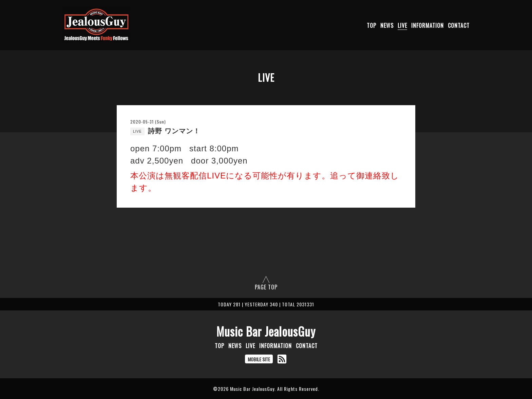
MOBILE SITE (259, 359)
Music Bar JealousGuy (266, 331)
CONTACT (459, 25)
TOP (372, 25)
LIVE (402, 25)
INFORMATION (427, 25)
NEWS (387, 25)
